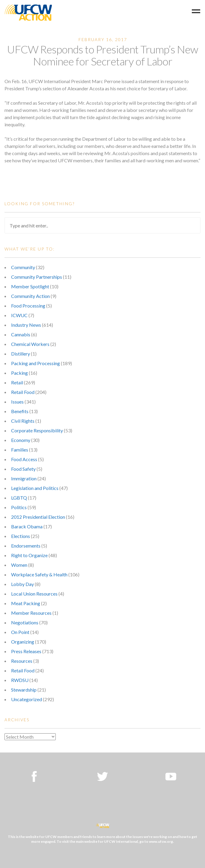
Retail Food (23, 392)
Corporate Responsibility (37, 430)
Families (20, 450)
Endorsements (26, 546)
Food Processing (28, 306)
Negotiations (25, 622)
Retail (17, 382)
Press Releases (26, 651)
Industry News (26, 325)
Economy (21, 440)
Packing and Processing (36, 363)
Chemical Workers (30, 344)
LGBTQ (19, 498)
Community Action (30, 296)
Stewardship (24, 690)
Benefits (20, 411)
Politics (19, 507)
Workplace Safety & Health (39, 574)
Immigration (24, 478)
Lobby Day (22, 584)
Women (19, 565)
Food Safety (23, 469)
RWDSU (20, 680)
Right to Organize (29, 555)
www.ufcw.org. (161, 841)
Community (23, 267)
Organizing (23, 642)
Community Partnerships (37, 277)
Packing (19, 373)
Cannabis (21, 334)
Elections (21, 536)
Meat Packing (26, 603)
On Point (20, 632)
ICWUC (19, 315)
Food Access (24, 459)
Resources (22, 661)
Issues (17, 402)
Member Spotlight (30, 286)
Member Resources (31, 613)
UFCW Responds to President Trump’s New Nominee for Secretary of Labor (103, 55)
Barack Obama (27, 526)
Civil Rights (23, 421)
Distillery (21, 354)
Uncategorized (27, 699)
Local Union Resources (34, 594)
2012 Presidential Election (38, 517)
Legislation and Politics (35, 488)
